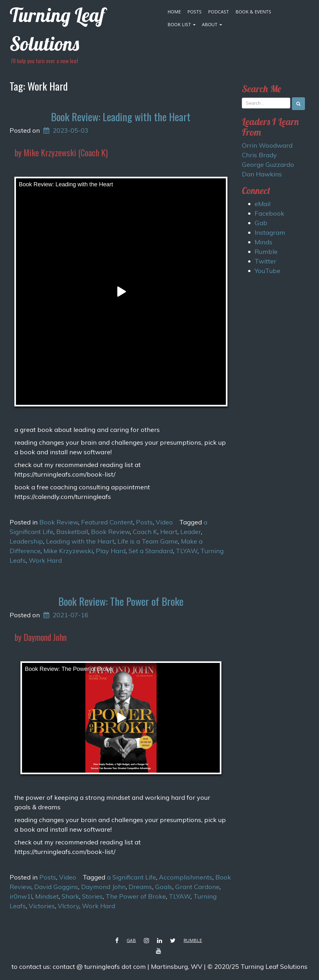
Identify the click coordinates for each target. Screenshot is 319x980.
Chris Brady (259, 155)
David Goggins (56, 887)
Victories (42, 906)
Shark (70, 896)
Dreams (140, 887)
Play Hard (111, 551)
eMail (263, 204)
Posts (194, 12)
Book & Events (253, 12)
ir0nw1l (21, 896)
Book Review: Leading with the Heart (121, 117)
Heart (169, 532)
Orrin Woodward (267, 145)
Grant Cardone (197, 887)
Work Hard (45, 560)
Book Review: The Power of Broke (121, 601)
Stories (92, 896)
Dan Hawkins (262, 174)
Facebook (269, 213)
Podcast (219, 12)
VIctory (68, 906)
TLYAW (187, 551)
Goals (164, 887)
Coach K (145, 532)
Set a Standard (151, 551)
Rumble (266, 252)
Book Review (59, 522)
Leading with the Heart (80, 541)
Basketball (72, 532)
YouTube (267, 271)
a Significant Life (131, 877)
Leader (191, 532)
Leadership (26, 541)
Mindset (47, 896)
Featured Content (107, 522)
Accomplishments (186, 877)
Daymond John (103, 887)
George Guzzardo (268, 164)
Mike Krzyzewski (68, 551)
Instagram (270, 232)
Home (174, 12)
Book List (182, 24)
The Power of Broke (136, 896)
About (212, 24)
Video (164, 522)
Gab (261, 223)
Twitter (265, 261)
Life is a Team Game (148, 541)
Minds (263, 242)
